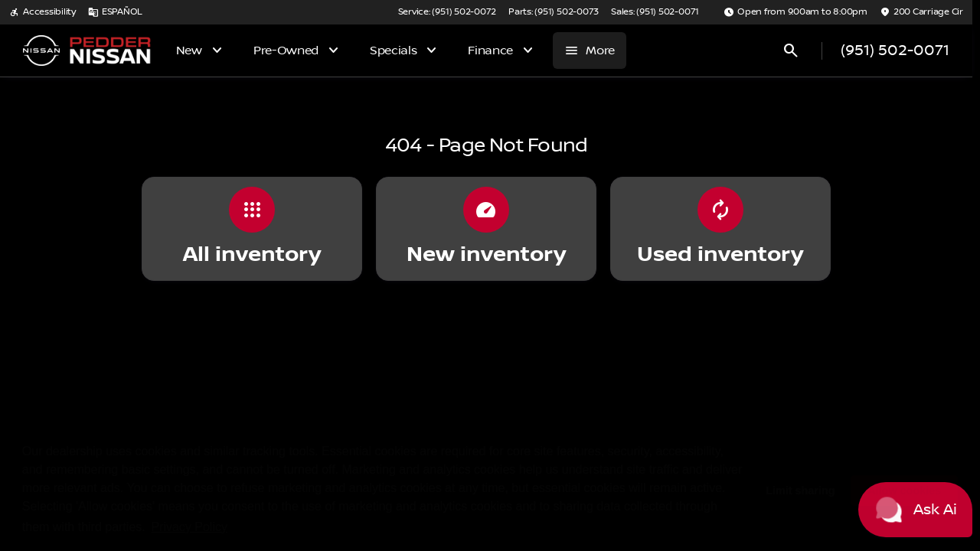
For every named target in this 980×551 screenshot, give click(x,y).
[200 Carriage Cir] (921, 12)
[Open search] (791, 51)
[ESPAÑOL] (115, 12)
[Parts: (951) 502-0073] (554, 12)
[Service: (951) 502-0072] (447, 12)
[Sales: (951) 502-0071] (655, 12)
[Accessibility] (42, 12)
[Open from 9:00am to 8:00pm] (795, 12)
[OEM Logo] (41, 51)
